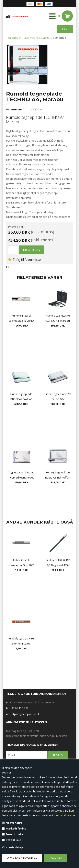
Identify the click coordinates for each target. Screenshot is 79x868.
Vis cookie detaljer (13, 847)
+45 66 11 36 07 (19, 708)
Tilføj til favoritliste (24, 260)
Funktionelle (14, 834)
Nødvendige (14, 823)
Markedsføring (16, 828)
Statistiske (13, 840)
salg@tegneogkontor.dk (25, 714)
